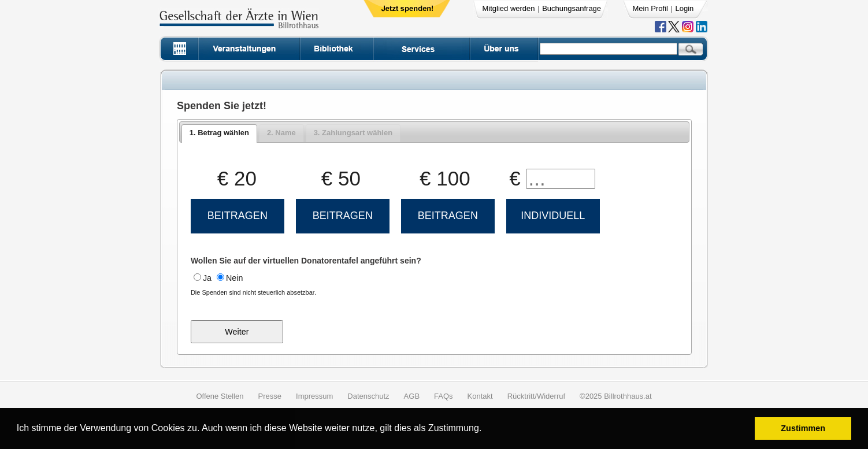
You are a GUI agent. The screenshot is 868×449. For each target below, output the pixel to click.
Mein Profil (650, 8)
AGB (412, 396)
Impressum (314, 396)
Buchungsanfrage (572, 8)
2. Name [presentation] (281, 133)
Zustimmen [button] (803, 428)
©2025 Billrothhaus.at (616, 396)
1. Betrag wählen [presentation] (219, 133)
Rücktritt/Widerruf (536, 396)
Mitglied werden (509, 8)
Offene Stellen (220, 396)
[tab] (219, 133)
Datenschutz (368, 396)
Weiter (237, 332)
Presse (270, 396)
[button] (486, 430)
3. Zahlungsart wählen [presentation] (353, 133)
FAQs (444, 396)
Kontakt (480, 396)
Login (685, 8)
